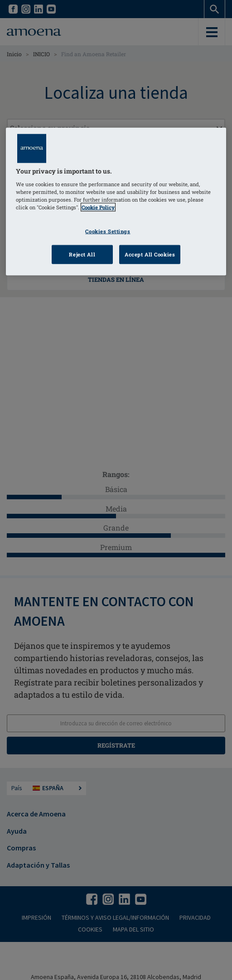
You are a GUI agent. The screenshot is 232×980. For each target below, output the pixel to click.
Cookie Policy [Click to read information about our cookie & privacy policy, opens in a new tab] (98, 207)
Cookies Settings (108, 231)
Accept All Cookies (150, 254)
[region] (116, 202)
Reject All (82, 254)
